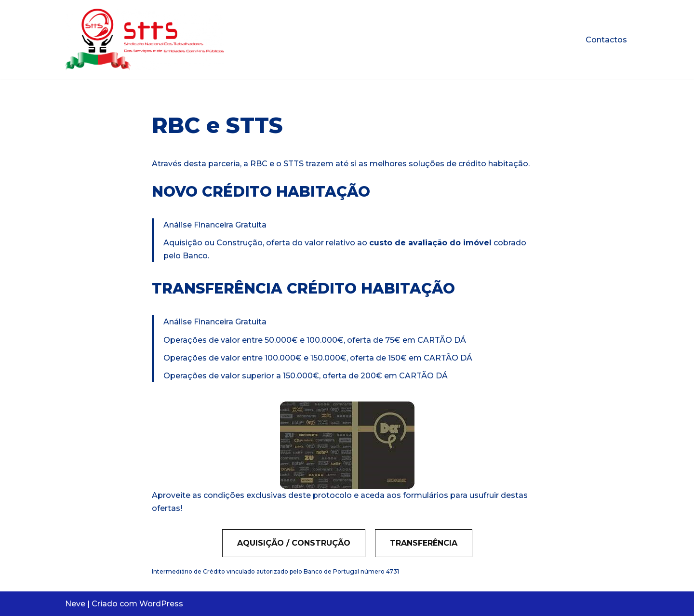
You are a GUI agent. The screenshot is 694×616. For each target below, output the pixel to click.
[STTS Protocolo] (145, 40)
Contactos (606, 40)
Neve (75, 604)
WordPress (161, 604)
